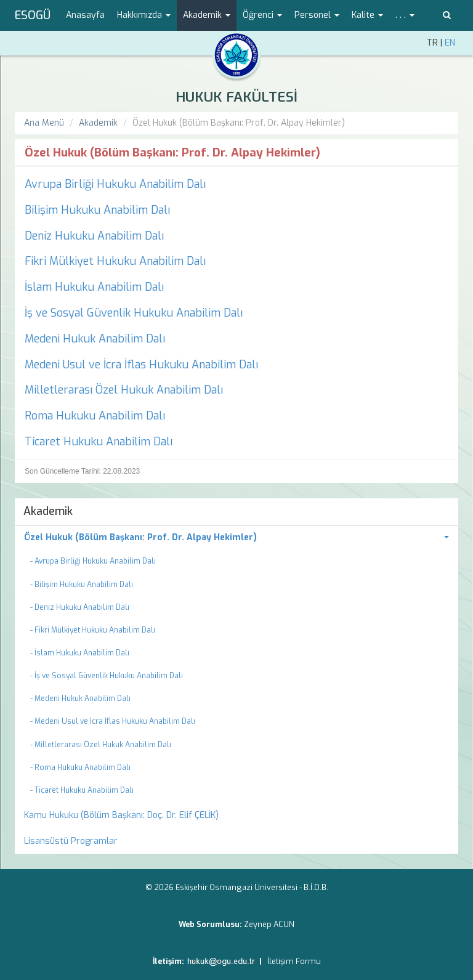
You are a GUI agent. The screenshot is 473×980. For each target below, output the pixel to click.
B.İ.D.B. (316, 887)
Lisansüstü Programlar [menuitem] (71, 841)
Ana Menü (44, 123)
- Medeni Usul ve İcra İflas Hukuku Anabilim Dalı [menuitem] (113, 721)
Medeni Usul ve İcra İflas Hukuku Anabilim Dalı (141, 365)
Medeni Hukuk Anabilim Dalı (95, 339)
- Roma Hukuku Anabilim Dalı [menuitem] (80, 767)
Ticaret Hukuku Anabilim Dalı (99, 442)
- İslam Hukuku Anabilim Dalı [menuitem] (80, 653)
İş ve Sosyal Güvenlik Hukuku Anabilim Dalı (134, 313)
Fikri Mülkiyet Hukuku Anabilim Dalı (115, 261)
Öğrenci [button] (262, 15)
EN (450, 43)
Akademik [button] (207, 15)
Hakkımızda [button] (144, 15)
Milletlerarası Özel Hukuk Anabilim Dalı (124, 390)
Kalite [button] (367, 15)
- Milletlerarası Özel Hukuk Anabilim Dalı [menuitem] (101, 745)
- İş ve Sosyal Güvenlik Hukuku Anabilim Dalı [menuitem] (107, 676)
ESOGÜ (33, 15)
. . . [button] (405, 15)
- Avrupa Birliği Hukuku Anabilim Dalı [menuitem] (93, 561)
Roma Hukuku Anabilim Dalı (95, 416)
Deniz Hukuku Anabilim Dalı (94, 236)
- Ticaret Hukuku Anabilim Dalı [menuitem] (82, 790)
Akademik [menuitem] (48, 511)
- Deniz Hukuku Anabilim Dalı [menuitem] (80, 607)
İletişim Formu (294, 961)
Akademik (98, 123)
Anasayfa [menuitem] (85, 15)
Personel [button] (317, 15)
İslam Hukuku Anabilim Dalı (94, 287)
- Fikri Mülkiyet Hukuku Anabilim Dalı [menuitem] (93, 630)
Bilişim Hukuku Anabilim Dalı (97, 210)
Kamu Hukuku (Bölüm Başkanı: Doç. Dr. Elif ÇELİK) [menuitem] (121, 815)
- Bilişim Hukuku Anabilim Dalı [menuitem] (82, 585)
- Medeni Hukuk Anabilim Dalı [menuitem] (80, 699)
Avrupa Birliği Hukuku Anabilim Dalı (115, 184)
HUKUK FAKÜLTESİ (236, 97)
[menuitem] (236, 538)
